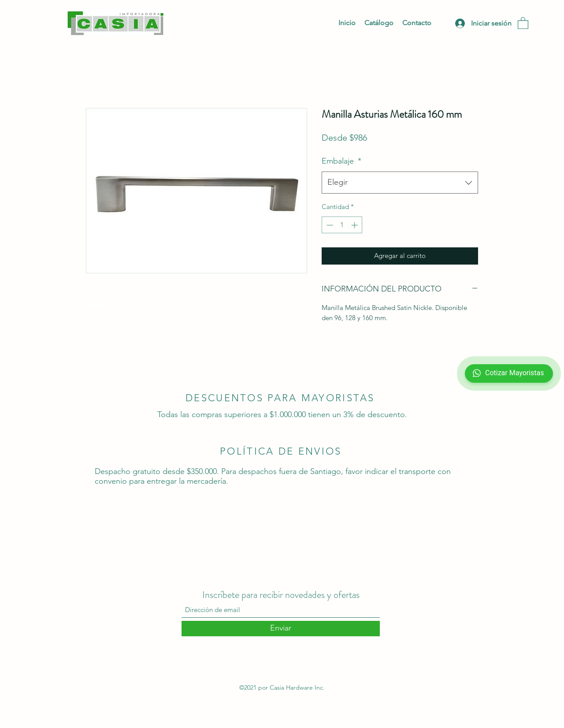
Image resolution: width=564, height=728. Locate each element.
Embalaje (341, 161)
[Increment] (355, 225)
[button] (523, 23)
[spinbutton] (342, 225)
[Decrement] (329, 225)
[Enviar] (281, 629)
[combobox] (400, 183)
